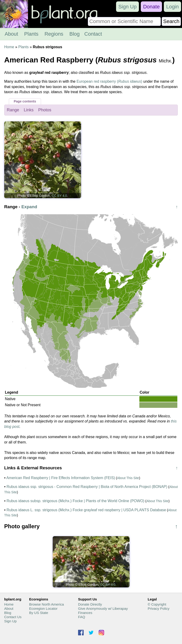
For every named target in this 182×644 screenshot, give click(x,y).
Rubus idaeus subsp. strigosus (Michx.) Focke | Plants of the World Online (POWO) (76, 501)
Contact (93, 34)
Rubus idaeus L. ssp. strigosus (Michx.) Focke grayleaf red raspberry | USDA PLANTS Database (86, 510)
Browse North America (46, 604)
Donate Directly (90, 604)
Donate (151, 7)
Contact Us (13, 617)
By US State (39, 613)
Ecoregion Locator (43, 608)
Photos (45, 110)
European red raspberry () (109, 81)
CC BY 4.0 (59, 196)
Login (172, 7)
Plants (31, 34)
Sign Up (127, 7)
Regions (54, 34)
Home (9, 47)
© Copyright (157, 604)
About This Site (128, 478)
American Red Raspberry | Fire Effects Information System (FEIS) (61, 478)
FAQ (82, 617)
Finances (85, 613)
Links (29, 110)
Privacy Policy (159, 608)
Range (13, 110)
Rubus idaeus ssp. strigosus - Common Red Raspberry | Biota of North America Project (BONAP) (87, 487)
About (11, 34)
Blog (75, 34)
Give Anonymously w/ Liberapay (103, 608)
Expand (29, 207)
